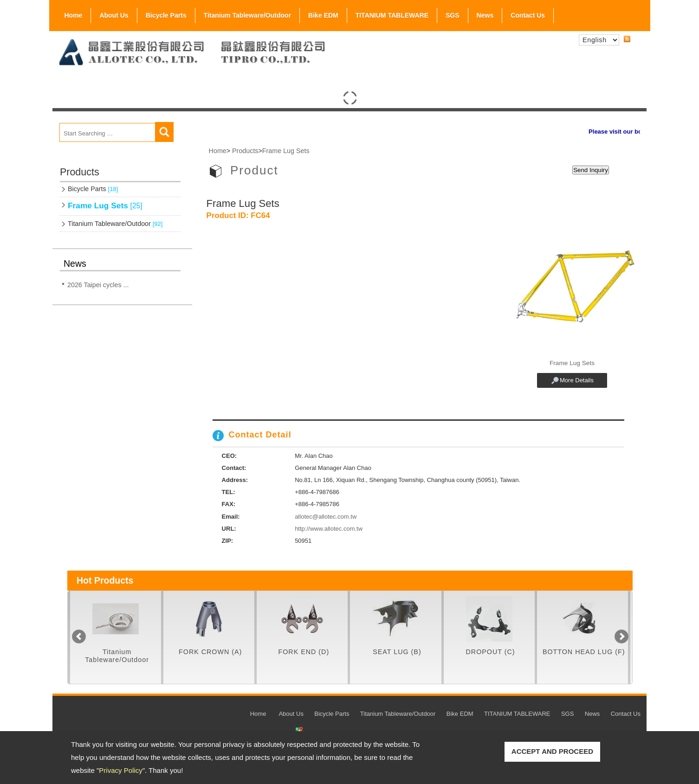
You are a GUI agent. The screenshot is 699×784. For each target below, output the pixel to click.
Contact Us (528, 15)
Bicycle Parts (166, 13)
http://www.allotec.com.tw (329, 529)
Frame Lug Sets (105, 206)
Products (245, 151)
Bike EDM (323, 15)
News (485, 15)
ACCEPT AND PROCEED (552, 751)
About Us (114, 13)
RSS (627, 39)
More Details (577, 380)
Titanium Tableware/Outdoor (248, 15)
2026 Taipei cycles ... (98, 285)
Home (74, 15)
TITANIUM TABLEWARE (392, 15)
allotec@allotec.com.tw (326, 517)
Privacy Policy (120, 770)
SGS (453, 13)
